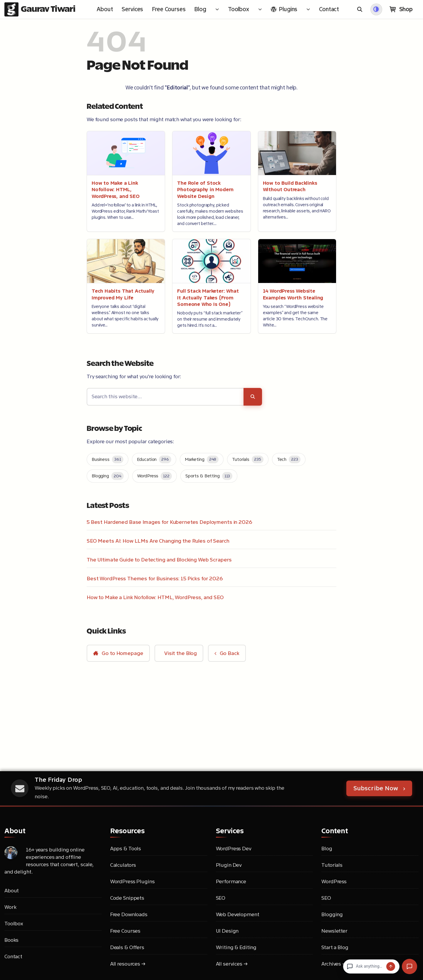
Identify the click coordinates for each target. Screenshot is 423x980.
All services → (232, 964)
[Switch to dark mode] (376, 9)
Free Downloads (129, 914)
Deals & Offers (127, 947)
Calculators (123, 865)
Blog (327, 849)
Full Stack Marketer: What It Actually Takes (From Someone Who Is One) (208, 298)
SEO (221, 898)
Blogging (332, 914)
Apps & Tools (126, 849)
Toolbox (14, 924)
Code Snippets (127, 898)
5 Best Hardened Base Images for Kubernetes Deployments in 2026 (169, 522)
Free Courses (125, 931)
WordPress (334, 881)
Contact (13, 956)
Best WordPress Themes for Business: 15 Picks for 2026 (155, 579)
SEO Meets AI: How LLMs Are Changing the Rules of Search (158, 541)
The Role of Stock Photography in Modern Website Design (205, 190)
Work (10, 907)
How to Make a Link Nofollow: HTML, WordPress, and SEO (116, 190)
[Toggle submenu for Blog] (217, 9)
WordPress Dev (234, 849)
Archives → (334, 964)
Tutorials (332, 865)
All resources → (128, 964)
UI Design (227, 931)
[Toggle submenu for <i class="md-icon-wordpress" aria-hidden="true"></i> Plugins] (308, 9)
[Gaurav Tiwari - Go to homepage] (40, 9)
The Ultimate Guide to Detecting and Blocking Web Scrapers (159, 560)
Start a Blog (335, 947)
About (12, 891)
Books (11, 940)
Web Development (238, 914)
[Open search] (360, 9)
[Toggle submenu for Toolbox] (260, 9)
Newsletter (334, 931)
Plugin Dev (229, 865)
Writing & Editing (236, 947)
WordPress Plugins (132, 881)
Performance (231, 881)
